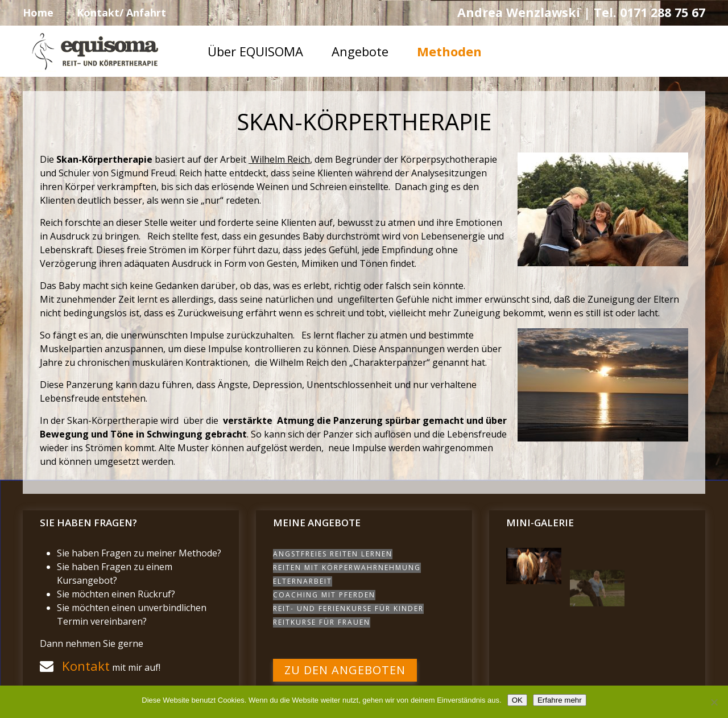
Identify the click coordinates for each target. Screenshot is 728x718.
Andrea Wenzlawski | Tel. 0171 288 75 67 (581, 12)
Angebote (360, 51)
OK (517, 700)
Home (38, 13)
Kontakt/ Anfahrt (121, 13)
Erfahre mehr (560, 700)
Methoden (449, 51)
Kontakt (86, 666)
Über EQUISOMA (255, 51)
